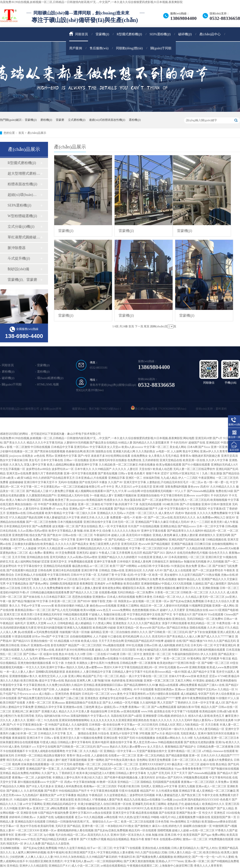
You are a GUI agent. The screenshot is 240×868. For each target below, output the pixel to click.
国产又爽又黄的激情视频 (139, 861)
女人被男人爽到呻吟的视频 (29, 852)
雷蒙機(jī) (102, 34)
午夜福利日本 (127, 857)
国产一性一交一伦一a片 (207, 857)
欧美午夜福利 (56, 852)
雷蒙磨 (60, 120)
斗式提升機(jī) (19, 258)
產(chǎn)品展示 (37, 133)
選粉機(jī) (135, 120)
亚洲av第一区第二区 (197, 861)
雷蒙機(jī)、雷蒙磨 (22, 280)
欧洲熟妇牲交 (182, 857)
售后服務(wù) (99, 48)
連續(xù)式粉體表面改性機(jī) (107, 120)
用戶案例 (76, 48)
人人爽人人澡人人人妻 (39, 857)
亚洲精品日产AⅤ (59, 866)
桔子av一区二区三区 (100, 848)
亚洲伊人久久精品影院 (33, 866)
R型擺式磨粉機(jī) (129, 34)
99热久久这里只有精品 (72, 848)
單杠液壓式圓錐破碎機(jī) (24, 237)
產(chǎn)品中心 (210, 34)
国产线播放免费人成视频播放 (155, 857)
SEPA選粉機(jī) (160, 34)
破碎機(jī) (185, 34)
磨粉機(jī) (46, 120)
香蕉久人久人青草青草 (208, 866)
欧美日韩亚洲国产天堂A (81, 852)
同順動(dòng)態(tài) (129, 48)
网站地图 (189, 438)
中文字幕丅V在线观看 (127, 848)
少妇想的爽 (17, 857)
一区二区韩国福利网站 (108, 861)
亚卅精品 (12, 866)
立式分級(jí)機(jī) (21, 227)
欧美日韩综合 (212, 852)
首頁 (21, 133)
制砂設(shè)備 (18, 269)
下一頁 (139, 326)
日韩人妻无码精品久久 (185, 848)
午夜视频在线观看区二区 (142, 866)
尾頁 (147, 326)
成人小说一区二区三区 (85, 866)
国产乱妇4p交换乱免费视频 (40, 848)
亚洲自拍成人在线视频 (156, 848)
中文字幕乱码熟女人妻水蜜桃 (115, 852)
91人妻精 (228, 857)
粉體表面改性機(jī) (22, 184)
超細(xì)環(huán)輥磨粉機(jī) (24, 195)
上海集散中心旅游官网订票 (176, 866)
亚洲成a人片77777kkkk (169, 861)
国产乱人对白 (209, 848)
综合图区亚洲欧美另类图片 (46, 861)
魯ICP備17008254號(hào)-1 (105, 409)
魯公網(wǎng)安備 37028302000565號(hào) (160, 409)
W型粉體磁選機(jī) (22, 216)
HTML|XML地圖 (48, 384)
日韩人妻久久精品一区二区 (185, 852)
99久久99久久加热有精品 (70, 857)
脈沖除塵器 (17, 248)
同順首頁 (79, 34)
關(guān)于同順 (161, 48)
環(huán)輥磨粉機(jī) (50, 378)
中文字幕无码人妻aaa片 (79, 861)
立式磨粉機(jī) (77, 120)
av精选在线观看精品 (113, 866)
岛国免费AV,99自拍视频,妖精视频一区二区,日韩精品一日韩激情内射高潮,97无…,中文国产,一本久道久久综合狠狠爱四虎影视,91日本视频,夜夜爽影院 (91, 2)
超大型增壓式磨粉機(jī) (24, 173)
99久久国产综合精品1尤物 (151, 852)
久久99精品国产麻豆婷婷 (102, 857)
